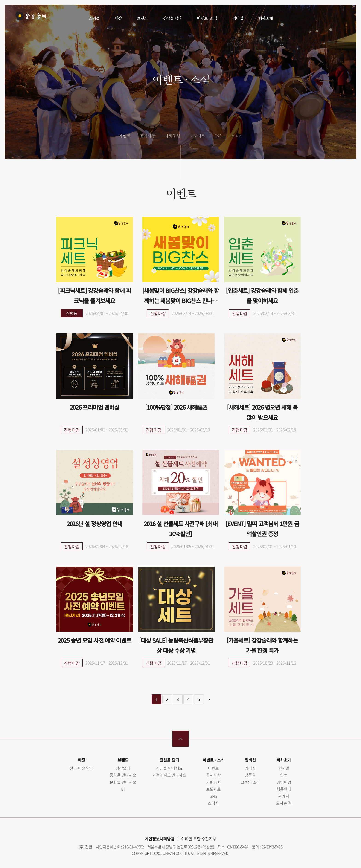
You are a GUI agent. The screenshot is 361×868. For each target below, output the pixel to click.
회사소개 (265, 18)
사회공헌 (172, 136)
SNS (218, 136)
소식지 (237, 136)
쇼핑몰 (94, 18)
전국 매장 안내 (82, 768)
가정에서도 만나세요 (169, 775)
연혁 (284, 775)
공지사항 (147, 136)
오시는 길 (284, 803)
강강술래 (28, 18)
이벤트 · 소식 (207, 18)
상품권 (250, 775)
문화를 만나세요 (123, 782)
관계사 (284, 796)
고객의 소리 (250, 782)
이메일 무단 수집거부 (199, 839)
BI (123, 789)
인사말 (284, 768)
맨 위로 (180, 739)
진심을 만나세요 (169, 768)
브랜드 (142, 18)
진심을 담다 (172, 18)
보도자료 (197, 136)
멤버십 (238, 18)
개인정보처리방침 (160, 839)
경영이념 (284, 782)
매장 (118, 18)
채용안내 (284, 789)
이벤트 (124, 136)
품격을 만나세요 (123, 775)
